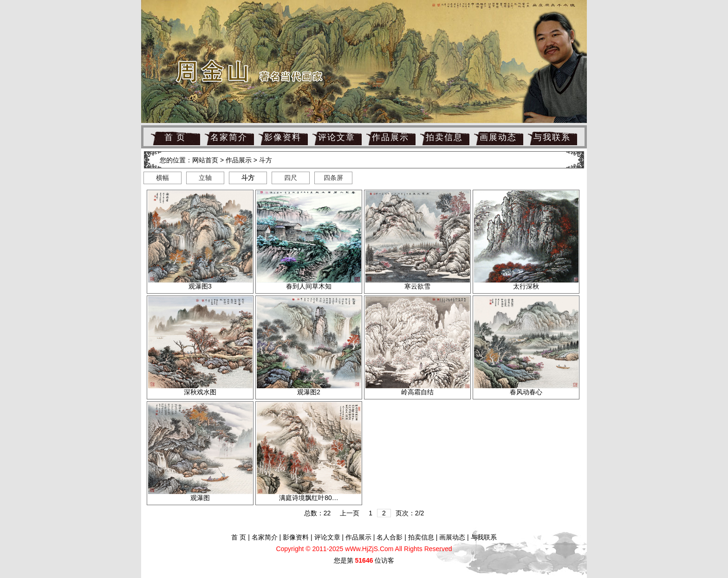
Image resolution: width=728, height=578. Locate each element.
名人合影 (390, 537)
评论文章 (337, 137)
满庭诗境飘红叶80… (309, 498)
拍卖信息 (444, 137)
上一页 (350, 513)
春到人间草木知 (309, 286)
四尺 (291, 178)
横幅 (162, 178)
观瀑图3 (200, 286)
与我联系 (552, 137)
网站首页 (205, 160)
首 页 (175, 137)
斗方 (266, 160)
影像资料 (283, 137)
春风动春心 (526, 392)
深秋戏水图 (200, 392)
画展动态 (498, 137)
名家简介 (229, 137)
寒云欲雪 (417, 286)
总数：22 (318, 513)
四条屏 (333, 178)
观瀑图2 (309, 392)
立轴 (205, 178)
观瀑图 (200, 498)
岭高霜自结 (417, 392)
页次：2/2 (410, 513)
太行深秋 (526, 286)
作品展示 (390, 137)
